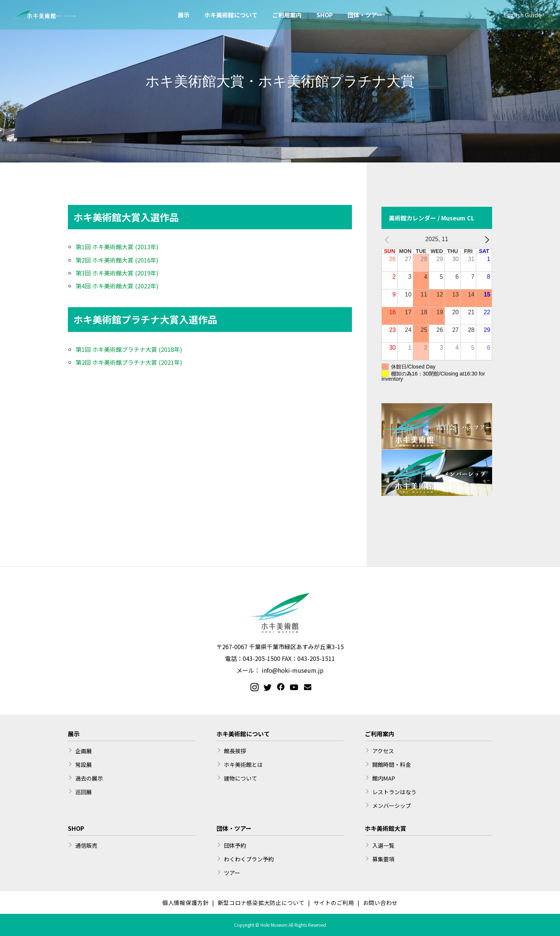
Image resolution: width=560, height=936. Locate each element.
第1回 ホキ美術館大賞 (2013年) (117, 247)
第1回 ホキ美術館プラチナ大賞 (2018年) (129, 349)
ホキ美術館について (231, 15)
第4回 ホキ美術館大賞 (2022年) (117, 286)
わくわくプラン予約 (249, 859)
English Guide (523, 15)
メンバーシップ (392, 805)
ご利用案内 (287, 15)
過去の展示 (89, 778)
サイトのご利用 (334, 903)
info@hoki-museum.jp (293, 670)
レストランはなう (394, 792)
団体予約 (235, 845)
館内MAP (384, 778)
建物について (241, 778)
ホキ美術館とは (243, 764)
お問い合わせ (381, 903)
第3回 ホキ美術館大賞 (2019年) (117, 273)
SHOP (325, 15)
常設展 (84, 764)
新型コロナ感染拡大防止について (261, 903)
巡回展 (84, 792)
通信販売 (86, 845)
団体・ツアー (365, 15)
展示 (184, 15)
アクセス (383, 751)
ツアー (232, 873)
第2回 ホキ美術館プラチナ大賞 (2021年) (129, 362)
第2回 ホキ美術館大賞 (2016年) (117, 260)
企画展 (84, 751)
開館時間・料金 (392, 764)
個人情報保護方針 (186, 903)
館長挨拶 (235, 751)
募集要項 (383, 859)
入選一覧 (383, 845)
